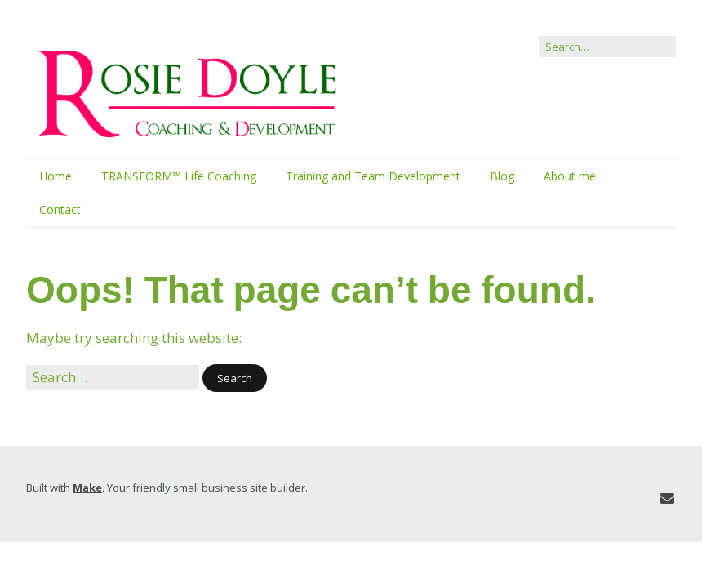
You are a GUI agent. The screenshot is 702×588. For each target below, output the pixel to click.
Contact (60, 209)
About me (570, 176)
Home (56, 176)
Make (87, 488)
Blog (502, 176)
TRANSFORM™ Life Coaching (179, 176)
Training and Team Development (373, 176)
